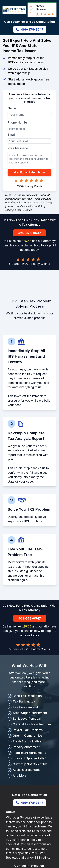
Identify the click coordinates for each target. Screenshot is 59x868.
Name (12, 108)
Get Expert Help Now (29, 172)
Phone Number (18, 123)
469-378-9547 (30, 29)
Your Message (18, 148)
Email (11, 135)
